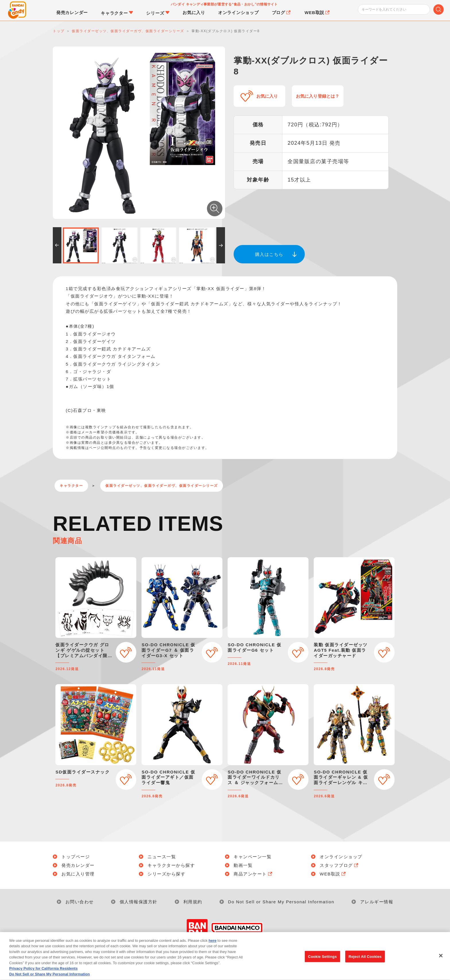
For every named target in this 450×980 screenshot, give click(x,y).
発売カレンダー (78, 865)
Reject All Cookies (365, 963)
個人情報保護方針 (139, 902)
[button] (57, 245)
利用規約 (193, 902)
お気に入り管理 (78, 874)
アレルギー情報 (377, 902)
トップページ (76, 857)
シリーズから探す (166, 874)
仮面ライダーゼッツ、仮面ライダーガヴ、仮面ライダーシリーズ (162, 486)
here (213, 947)
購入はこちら (269, 254)
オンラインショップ (341, 857)
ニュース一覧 (162, 857)
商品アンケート (253, 874)
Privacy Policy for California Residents (43, 975)
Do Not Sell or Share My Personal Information (281, 902)
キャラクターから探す (171, 865)
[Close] (441, 962)
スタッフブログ (340, 865)
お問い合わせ (80, 902)
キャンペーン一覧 (253, 857)
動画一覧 (243, 865)
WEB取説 (333, 874)
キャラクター (71, 486)
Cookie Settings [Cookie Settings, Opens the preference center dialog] (322, 963)
